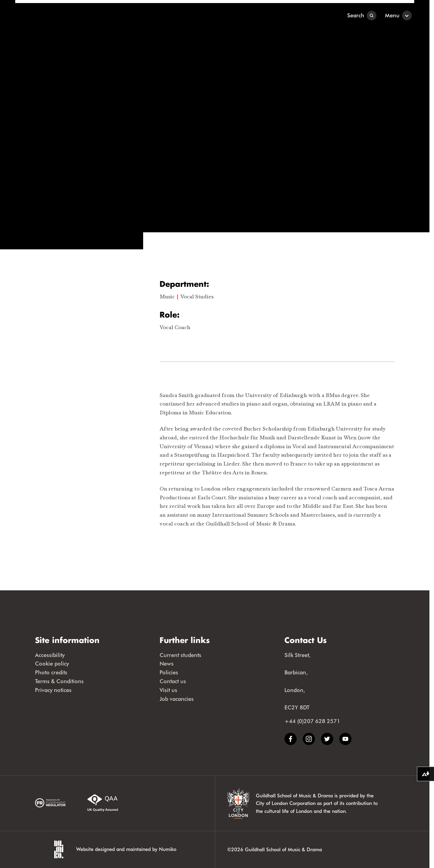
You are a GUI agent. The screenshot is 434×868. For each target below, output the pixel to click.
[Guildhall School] (53, 15)
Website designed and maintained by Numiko (126, 849)
